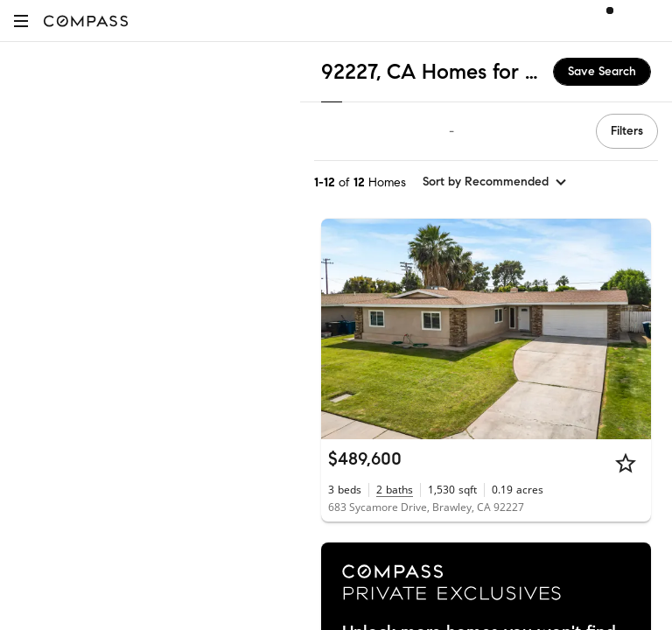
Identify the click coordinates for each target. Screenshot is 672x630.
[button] (21, 21)
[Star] (626, 463)
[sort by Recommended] (495, 182)
